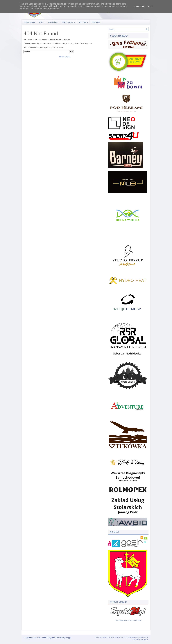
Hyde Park (84, 22)
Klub (43, 22)
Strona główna (29, 22)
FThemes (105, 638)
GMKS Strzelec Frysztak (46, 638)
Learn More (139, 6)
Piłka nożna (54, 22)
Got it (150, 6)
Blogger (138, 620)
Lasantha (124, 638)
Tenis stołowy (69, 22)
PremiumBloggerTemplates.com (138, 638)
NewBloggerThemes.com (140, 639)
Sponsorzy (96, 22)
